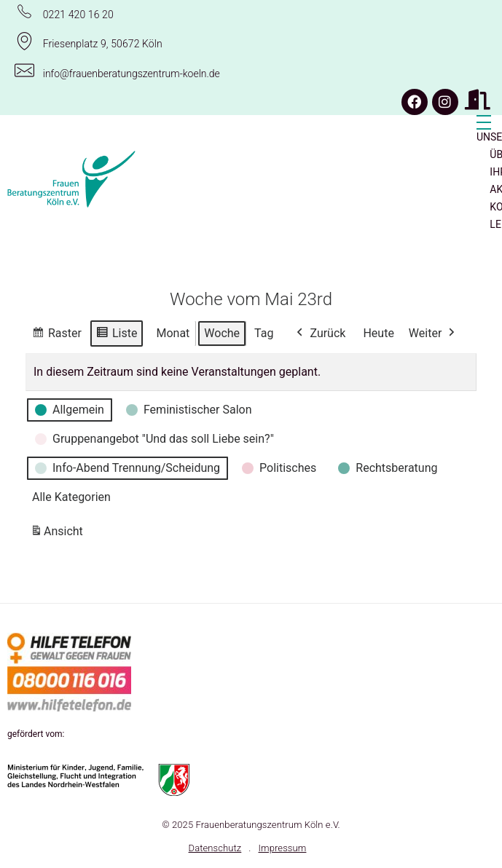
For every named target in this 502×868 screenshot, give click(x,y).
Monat (173, 332)
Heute (378, 332)
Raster (56, 335)
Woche (222, 332)
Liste (116, 335)
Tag (264, 332)
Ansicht (59, 533)
